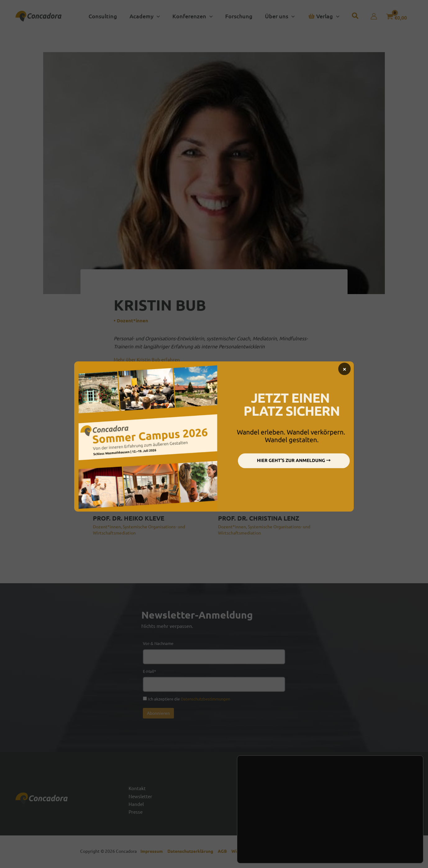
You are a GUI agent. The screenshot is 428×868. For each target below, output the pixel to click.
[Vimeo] (410, 802)
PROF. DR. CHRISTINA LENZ (259, 518)
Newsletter (141, 797)
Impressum (153, 852)
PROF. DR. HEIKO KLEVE (129, 518)
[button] (147, 16)
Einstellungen (272, 840)
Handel (136, 805)
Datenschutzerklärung (193, 852)
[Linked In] (394, 802)
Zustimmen (382, 824)
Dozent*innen (133, 320)
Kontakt (137, 788)
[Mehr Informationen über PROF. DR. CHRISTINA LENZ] (277, 470)
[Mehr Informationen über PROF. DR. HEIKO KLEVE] (152, 470)
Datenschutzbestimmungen (205, 699)
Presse (136, 813)
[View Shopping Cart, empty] (394, 16)
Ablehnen (382, 837)
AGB (225, 852)
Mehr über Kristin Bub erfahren (148, 359)
